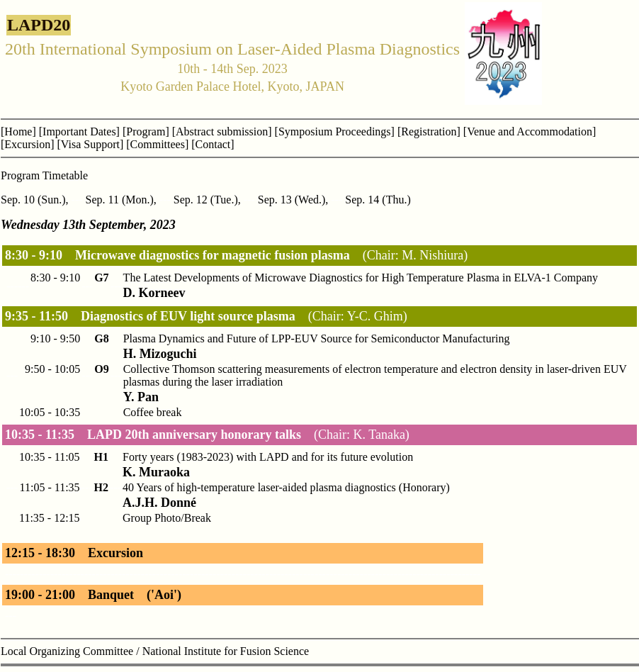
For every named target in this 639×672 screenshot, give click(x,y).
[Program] (146, 131)
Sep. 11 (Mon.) (120, 200)
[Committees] (157, 144)
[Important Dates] (79, 131)
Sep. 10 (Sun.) (33, 200)
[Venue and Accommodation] (530, 131)
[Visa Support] (91, 144)
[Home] (18, 131)
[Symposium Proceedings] (335, 131)
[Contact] (213, 144)
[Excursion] (28, 144)
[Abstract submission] (222, 131)
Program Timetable (44, 175)
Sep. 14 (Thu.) (378, 200)
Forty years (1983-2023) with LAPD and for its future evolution (268, 457)
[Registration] (429, 131)
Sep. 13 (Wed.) (292, 200)
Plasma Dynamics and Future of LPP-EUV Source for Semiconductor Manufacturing (317, 338)
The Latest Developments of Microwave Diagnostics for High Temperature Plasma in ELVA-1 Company (361, 278)
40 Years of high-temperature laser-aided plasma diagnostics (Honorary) (286, 487)
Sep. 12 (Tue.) (206, 200)
